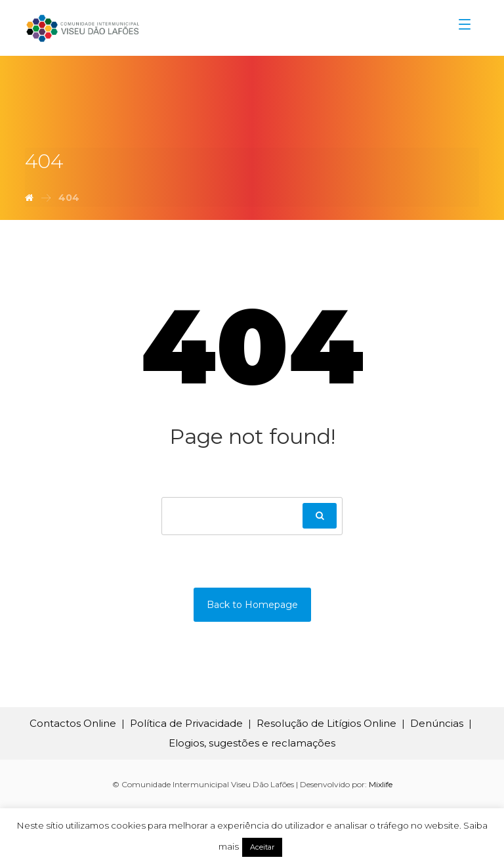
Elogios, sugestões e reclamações (252, 743)
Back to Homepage (252, 605)
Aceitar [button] (262, 847)
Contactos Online (73, 723)
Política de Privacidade (186, 723)
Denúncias (437, 723)
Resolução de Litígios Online (326, 723)
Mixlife (381, 784)
